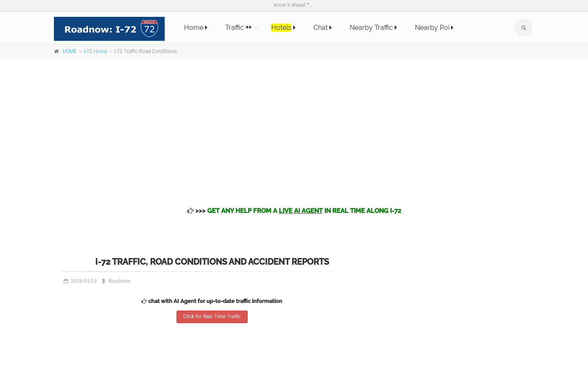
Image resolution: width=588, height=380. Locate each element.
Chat (323, 28)
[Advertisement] (294, 126)
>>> (294, 211)
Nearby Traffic (373, 28)
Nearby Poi (434, 28)
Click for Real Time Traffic (212, 316)
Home (196, 28)
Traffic (238, 28)
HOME (70, 51)
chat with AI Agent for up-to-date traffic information (212, 301)
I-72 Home (95, 51)
